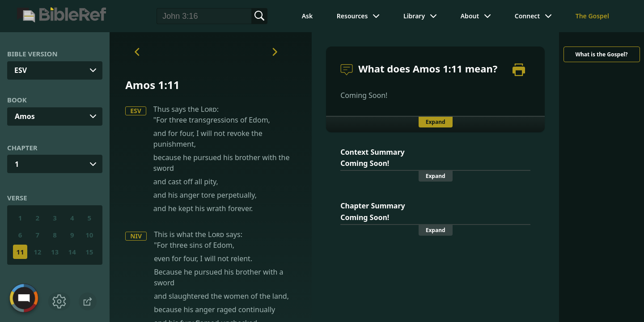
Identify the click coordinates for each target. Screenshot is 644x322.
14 (72, 252)
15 (89, 252)
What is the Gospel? (601, 54)
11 (20, 252)
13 (55, 252)
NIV (136, 236)
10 (89, 235)
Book (17, 100)
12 (37, 252)
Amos (25, 116)
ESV (136, 111)
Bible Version (32, 54)
